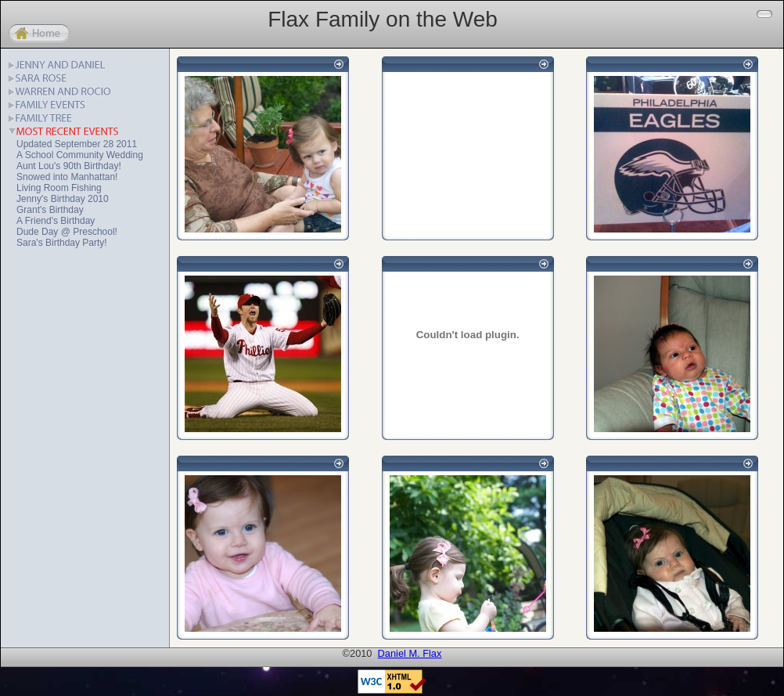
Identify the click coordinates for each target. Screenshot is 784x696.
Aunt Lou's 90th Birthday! (69, 166)
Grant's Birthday (50, 210)
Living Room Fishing (59, 188)
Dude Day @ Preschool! (67, 232)
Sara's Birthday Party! (62, 243)
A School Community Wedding (80, 155)
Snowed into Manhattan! (67, 177)
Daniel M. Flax (410, 653)
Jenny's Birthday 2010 (63, 199)
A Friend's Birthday (56, 221)
